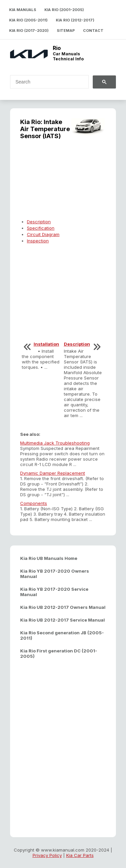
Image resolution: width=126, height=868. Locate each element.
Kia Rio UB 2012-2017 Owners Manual (63, 607)
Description (39, 222)
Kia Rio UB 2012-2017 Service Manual (62, 620)
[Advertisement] (63, 183)
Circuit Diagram (43, 234)
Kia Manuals (23, 10)
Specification (41, 228)
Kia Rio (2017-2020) (29, 31)
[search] (45, 82)
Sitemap (66, 31)
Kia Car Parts (80, 855)
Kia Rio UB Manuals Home (49, 558)
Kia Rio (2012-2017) (75, 20)
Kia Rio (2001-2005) (64, 10)
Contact (93, 31)
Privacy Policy (47, 855)
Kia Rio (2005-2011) (28, 20)
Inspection (38, 241)
